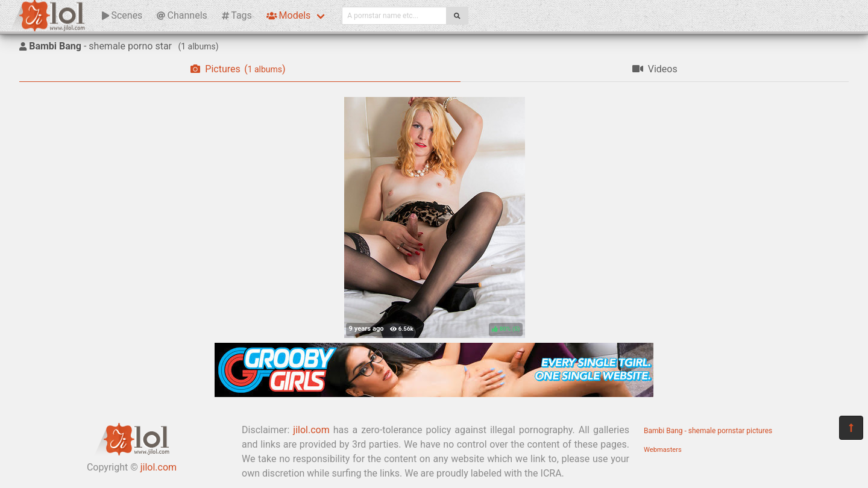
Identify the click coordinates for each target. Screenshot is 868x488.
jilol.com (159, 467)
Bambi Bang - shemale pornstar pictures (708, 431)
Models (288, 15)
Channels (182, 15)
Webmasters (663, 450)
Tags (237, 15)
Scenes (122, 15)
